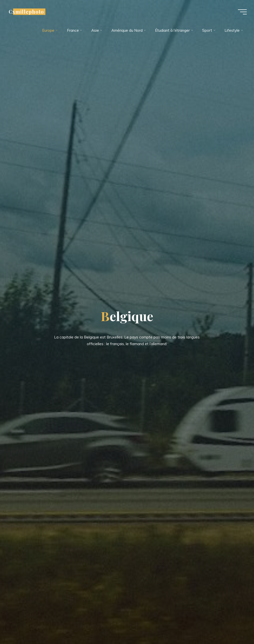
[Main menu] (242, 12)
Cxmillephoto (27, 12)
